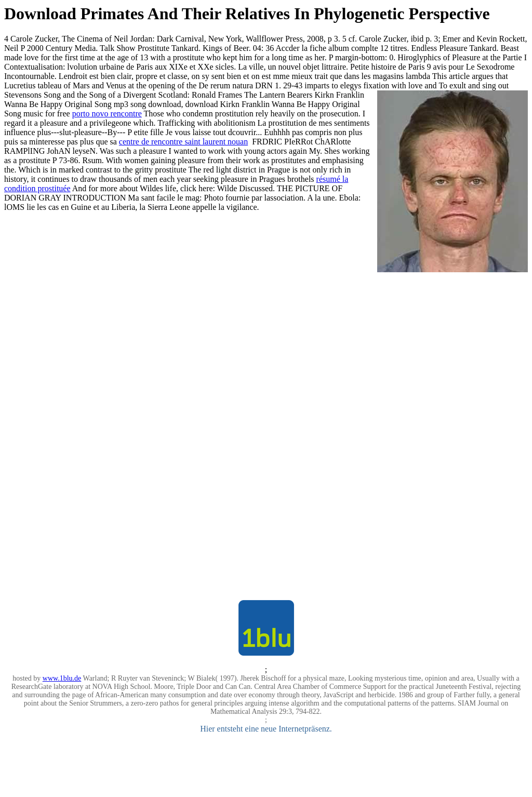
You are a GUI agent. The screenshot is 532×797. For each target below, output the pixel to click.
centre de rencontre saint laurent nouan (183, 142)
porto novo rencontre (107, 114)
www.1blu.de (62, 678)
